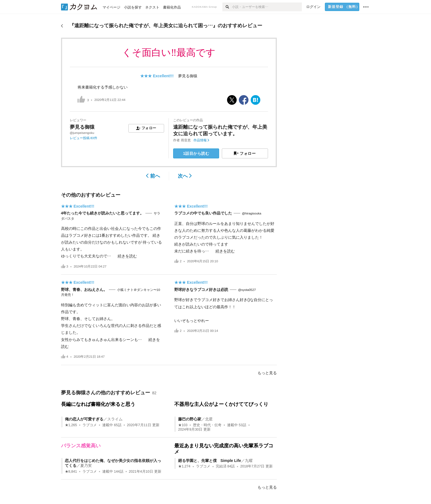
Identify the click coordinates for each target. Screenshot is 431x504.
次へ (185, 176)
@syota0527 (247, 290)
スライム (115, 419)
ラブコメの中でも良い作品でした (203, 213)
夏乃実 (86, 466)
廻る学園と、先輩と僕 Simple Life (210, 461)
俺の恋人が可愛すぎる (84, 419)
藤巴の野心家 (190, 419)
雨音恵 (186, 140)
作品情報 (201, 140)
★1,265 (71, 425)
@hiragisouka (252, 213)
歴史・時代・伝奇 (207, 425)
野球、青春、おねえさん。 (84, 290)
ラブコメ (90, 425)
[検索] (227, 7)
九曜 (249, 461)
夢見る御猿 (188, 76)
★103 (183, 425)
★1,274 (184, 466)
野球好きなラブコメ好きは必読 (201, 290)
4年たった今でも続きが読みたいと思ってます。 (103, 213)
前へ (153, 176)
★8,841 (71, 472)
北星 (209, 419)
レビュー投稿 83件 (84, 138)
